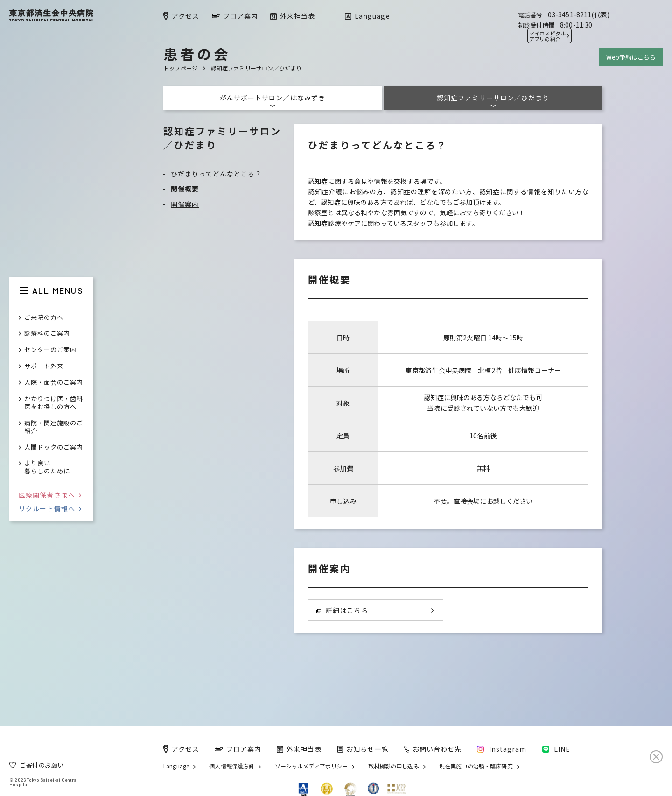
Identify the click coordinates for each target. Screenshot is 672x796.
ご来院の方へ (44, 318)
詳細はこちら (342, 610)
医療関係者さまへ (50, 495)
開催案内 (185, 204)
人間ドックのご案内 (54, 447)
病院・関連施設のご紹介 (54, 427)
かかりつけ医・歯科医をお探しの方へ (54, 403)
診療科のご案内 (47, 334)
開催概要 (185, 189)
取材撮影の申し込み (394, 766)
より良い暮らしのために (47, 467)
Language (176, 766)
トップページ (180, 68)
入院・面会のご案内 (54, 383)
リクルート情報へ (50, 508)
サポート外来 (44, 366)
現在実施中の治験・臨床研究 (476, 766)
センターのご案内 (50, 350)
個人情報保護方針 (232, 766)
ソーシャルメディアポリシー (311, 766)
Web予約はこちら (631, 57)
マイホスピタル (547, 36)
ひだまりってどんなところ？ (216, 174)
